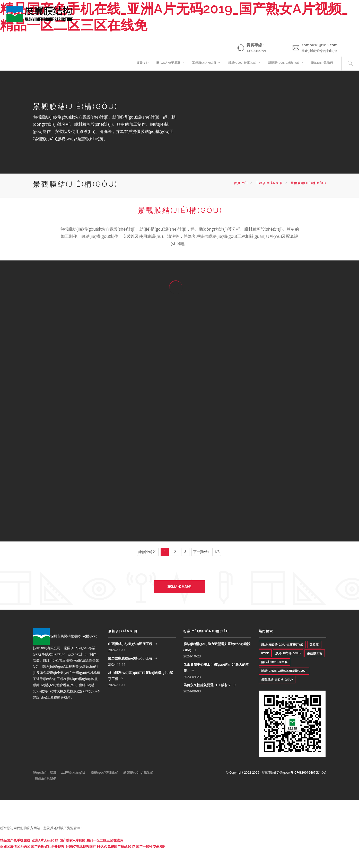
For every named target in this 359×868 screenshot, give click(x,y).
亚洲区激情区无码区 (15, 846)
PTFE (265, 653)
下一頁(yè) (201, 552)
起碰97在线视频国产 (81, 846)
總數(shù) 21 (148, 552)
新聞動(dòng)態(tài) (282, 64)
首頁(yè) (137, 64)
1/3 (217, 552)
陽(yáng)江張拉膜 (274, 662)
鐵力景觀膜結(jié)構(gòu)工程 (130, 658)
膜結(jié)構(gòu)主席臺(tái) (282, 645)
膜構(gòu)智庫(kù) (240, 64)
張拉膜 (314, 645)
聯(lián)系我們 (322, 64)
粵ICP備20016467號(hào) (308, 772)
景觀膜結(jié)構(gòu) (308, 183)
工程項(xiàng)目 (201, 64)
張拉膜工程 (315, 653)
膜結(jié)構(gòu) (288, 653)
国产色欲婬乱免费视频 (48, 846)
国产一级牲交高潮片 (151, 846)
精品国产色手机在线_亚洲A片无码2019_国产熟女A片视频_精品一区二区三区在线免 (62, 840)
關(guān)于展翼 (164, 64)
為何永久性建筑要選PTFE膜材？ (207, 685)
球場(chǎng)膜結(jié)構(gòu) (284, 671)
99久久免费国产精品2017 (116, 846)
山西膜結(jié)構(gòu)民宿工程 (130, 644)
